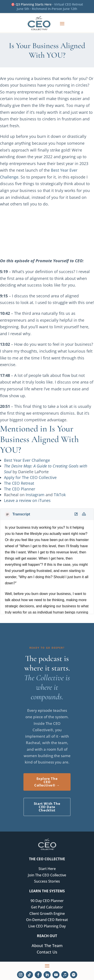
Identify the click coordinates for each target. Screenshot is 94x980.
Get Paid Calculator (47, 907)
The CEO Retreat (19, 483)
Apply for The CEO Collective (30, 477)
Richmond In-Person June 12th (55, 9)
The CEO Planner (20, 489)
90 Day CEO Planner (47, 901)
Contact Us (47, 952)
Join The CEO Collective (47, 875)
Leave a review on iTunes (27, 500)
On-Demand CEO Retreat (47, 920)
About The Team (47, 946)
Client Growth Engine (47, 914)
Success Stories (47, 881)
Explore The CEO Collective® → (47, 782)
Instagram (35, 495)
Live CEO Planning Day (47, 926)
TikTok (60, 495)
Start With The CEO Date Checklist (47, 807)
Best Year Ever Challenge (27, 460)
